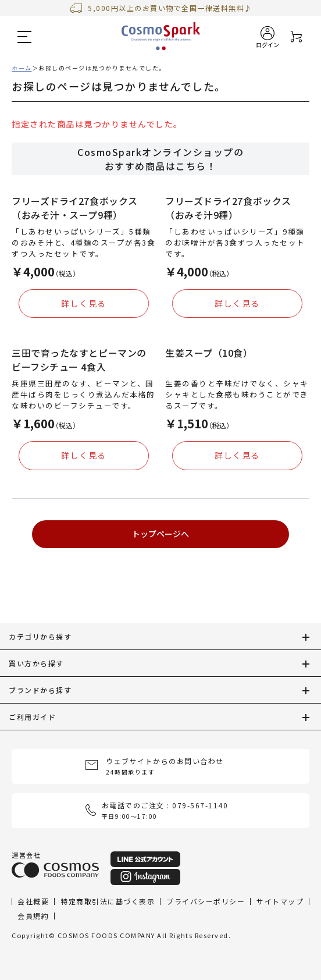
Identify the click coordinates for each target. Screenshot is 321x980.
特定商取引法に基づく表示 (108, 901)
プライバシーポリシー (206, 901)
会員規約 (33, 915)
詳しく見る (84, 303)
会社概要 (33, 901)
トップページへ (160, 534)
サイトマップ (280, 901)
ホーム (22, 68)
